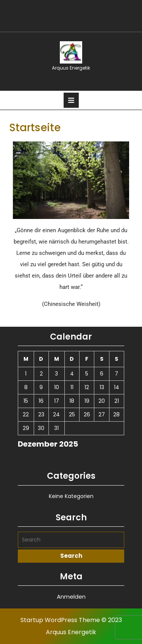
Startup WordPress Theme (60, 620)
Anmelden (71, 597)
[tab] (71, 100)
